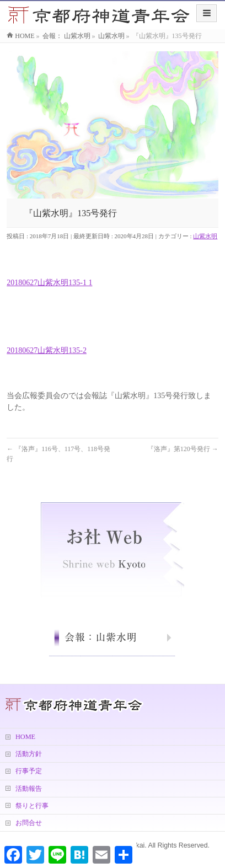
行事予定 (29, 771)
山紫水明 (205, 236)
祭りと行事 (32, 806)
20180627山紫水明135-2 (47, 350)
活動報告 (29, 789)
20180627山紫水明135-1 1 (49, 283)
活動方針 (29, 754)
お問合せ (29, 823)
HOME (25, 737)
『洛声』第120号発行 (183, 449)
